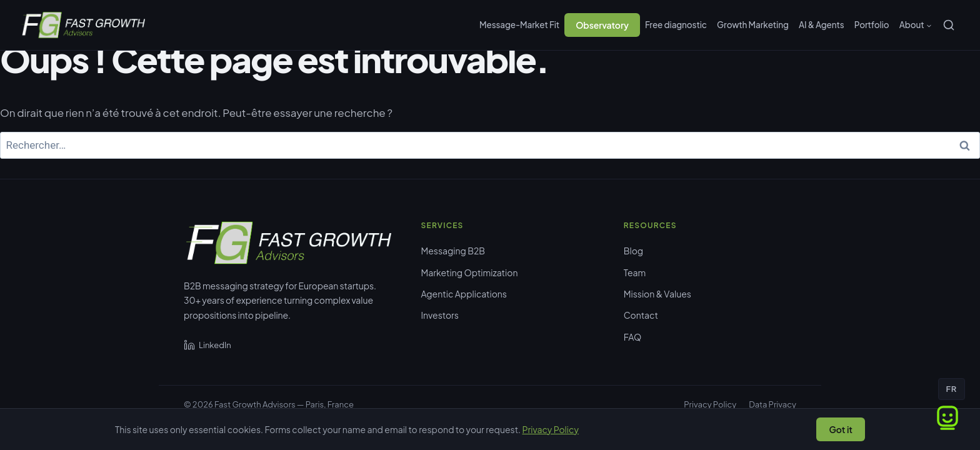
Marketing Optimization (470, 272)
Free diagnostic (676, 25)
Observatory (602, 25)
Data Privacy (772, 404)
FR (952, 389)
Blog (633, 251)
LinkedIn (207, 345)
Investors (440, 315)
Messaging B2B (453, 251)
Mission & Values (657, 294)
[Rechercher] (949, 25)
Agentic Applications (464, 294)
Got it (841, 429)
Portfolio (872, 25)
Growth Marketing (753, 25)
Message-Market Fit (519, 25)
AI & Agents (822, 25)
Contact (641, 315)
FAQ (632, 337)
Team (635, 272)
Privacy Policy (710, 404)
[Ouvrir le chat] (947, 417)
